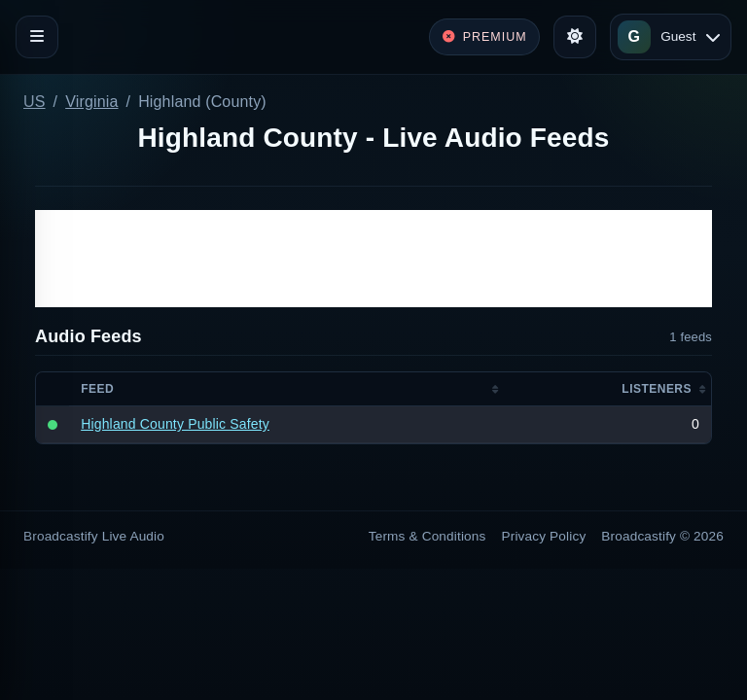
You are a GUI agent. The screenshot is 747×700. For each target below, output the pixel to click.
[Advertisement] (373, 259)
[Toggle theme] (575, 37)
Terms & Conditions (427, 536)
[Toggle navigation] (37, 37)
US (35, 102)
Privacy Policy (544, 536)
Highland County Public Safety (175, 424)
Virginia (91, 102)
